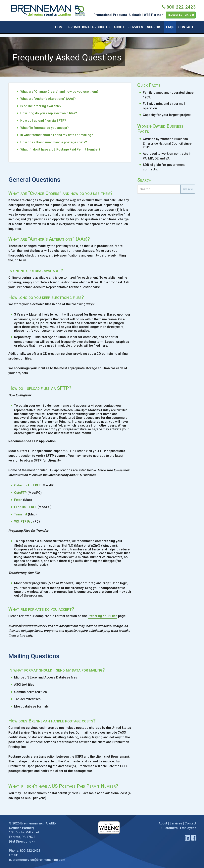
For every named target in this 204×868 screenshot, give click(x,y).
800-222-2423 (179, 7)
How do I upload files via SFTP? (43, 121)
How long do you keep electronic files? (49, 113)
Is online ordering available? (41, 106)
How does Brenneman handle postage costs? (54, 142)
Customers (170, 828)
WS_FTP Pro (23, 521)
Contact (186, 27)
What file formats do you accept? (45, 128)
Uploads (135, 15)
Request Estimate (181, 15)
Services (136, 27)
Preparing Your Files (102, 616)
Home (60, 27)
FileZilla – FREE (25, 507)
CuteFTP (20, 493)
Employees (188, 828)
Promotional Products (110, 15)
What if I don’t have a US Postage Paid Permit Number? (60, 149)
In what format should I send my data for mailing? (57, 135)
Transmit (21, 514)
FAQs (170, 27)
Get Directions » (22, 841)
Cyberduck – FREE (27, 485)
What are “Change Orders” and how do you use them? (59, 92)
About (119, 27)
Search (188, 190)
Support (155, 27)
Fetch (18, 500)
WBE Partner (153, 15)
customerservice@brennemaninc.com (37, 860)
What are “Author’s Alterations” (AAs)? (48, 99)
